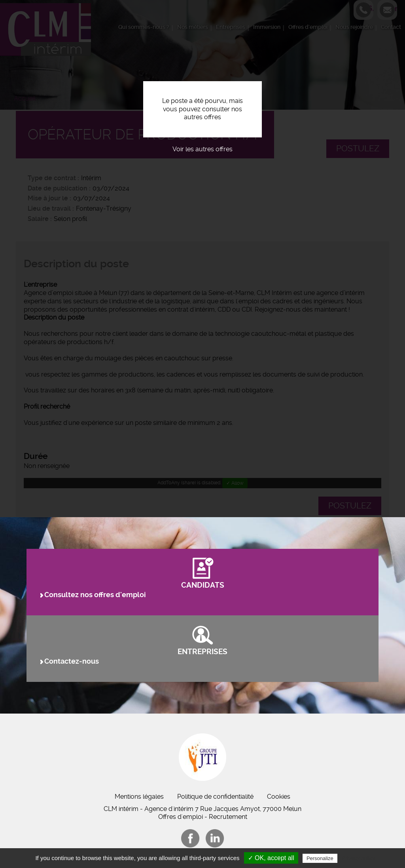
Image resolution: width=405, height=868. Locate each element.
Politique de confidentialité (215, 797)
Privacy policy (358, 858)
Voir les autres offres (202, 149)
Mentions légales (139, 797)
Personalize (320, 858)
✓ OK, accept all (271, 858)
